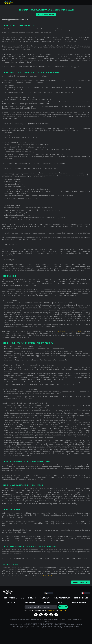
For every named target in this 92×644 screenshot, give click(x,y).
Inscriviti (63, 607)
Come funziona (10, 598)
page (18, 322)
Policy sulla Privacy (61, 598)
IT (83, 593)
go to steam (46, 615)
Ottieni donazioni (78, 602)
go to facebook (36, 615)
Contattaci (11, 602)
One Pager (32, 598)
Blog (60, 602)
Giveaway (44, 598)
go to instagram (51, 615)
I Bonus (47, 602)
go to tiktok (56, 615)
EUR (47, 593)
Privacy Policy (63, 610)
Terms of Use (51, 610)
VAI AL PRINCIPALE (46, 15)
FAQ (22, 598)
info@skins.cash (47, 575)
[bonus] (41, 607)
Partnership (30, 602)
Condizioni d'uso (81, 598)
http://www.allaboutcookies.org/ (69, 331)
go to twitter (41, 615)
